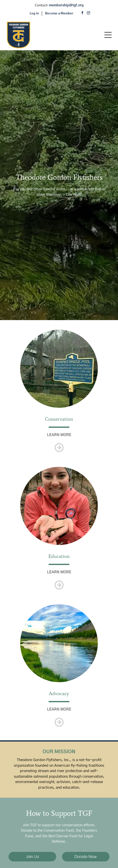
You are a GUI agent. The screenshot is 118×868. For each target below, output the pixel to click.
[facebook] (82, 14)
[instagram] (88, 14)
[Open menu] (108, 35)
